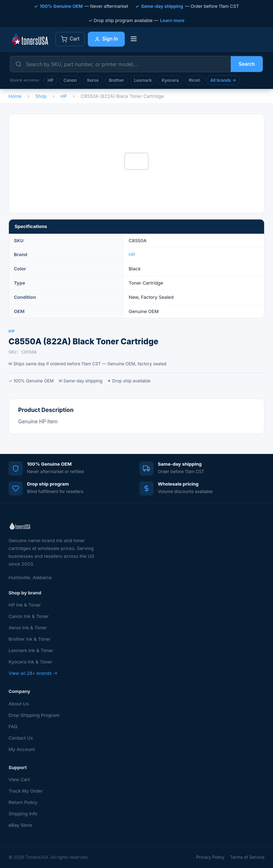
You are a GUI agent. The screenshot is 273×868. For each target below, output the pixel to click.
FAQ (13, 726)
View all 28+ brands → (33, 673)
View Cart (19, 779)
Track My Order (26, 791)
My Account (22, 749)
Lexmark (143, 80)
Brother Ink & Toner (30, 639)
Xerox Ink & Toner (28, 628)
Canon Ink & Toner (29, 616)
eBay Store (20, 825)
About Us (19, 704)
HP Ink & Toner (25, 605)
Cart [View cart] (70, 39)
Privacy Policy (210, 857)
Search (247, 64)
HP (51, 80)
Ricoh (195, 80)
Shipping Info (23, 814)
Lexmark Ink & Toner (31, 650)
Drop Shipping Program (34, 715)
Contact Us (21, 738)
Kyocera (170, 80)
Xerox (93, 80)
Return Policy (23, 802)
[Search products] (126, 64)
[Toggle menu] (134, 39)
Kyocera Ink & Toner (30, 662)
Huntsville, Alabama (30, 577)
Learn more (172, 20)
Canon (70, 80)
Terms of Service (247, 857)
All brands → (223, 80)
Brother (116, 80)
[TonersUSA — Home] (30, 39)
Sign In (106, 39)
